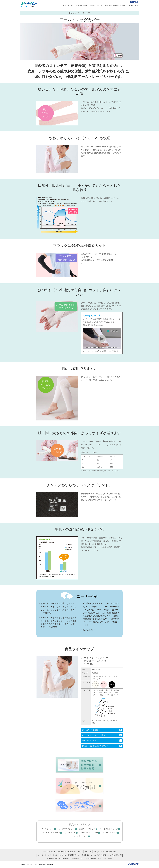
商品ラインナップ (96, 6)
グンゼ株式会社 (64, 859)
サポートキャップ (110, 833)
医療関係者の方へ (119, 6)
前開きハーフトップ (87, 829)
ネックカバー (70, 833)
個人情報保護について (94, 859)
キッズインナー (47, 829)
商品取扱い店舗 (111, 852)
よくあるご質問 (133, 6)
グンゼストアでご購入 (91, 730)
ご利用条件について (78, 859)
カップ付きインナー (66, 829)
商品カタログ (108, 855)
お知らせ (63, 855)
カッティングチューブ (51, 833)
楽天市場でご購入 (89, 740)
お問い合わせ (108, 859)
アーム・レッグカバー (89, 833)
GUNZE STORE (52, 859)
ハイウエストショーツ (109, 829)
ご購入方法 (108, 6)
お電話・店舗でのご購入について (95, 746)
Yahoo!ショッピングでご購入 (93, 735)
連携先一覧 (118, 855)
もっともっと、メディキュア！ (48, 855)
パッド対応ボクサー (79, 836)
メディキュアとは (68, 6)
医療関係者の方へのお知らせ (92, 855)
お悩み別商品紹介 (82, 6)
